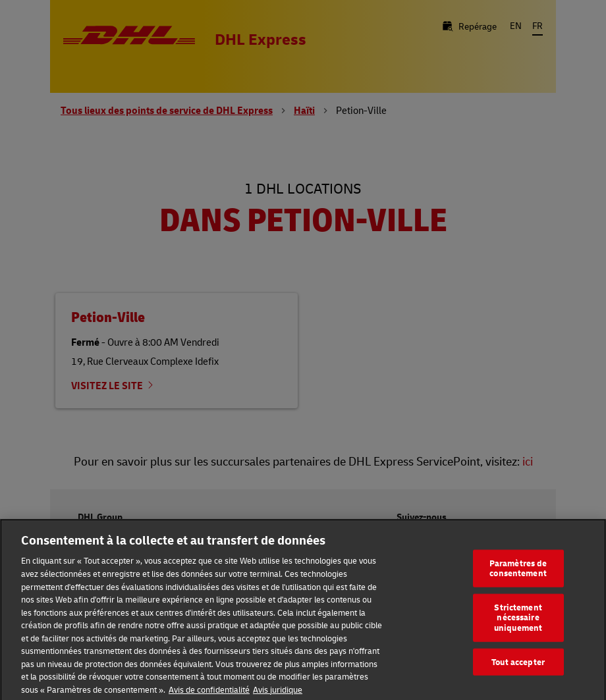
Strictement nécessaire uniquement (518, 622)
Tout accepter (518, 666)
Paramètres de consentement (518, 572)
